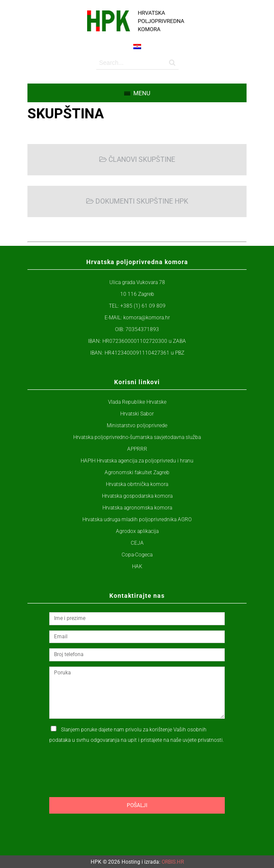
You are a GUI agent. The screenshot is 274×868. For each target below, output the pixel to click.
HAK (137, 566)
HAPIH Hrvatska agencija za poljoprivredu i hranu (137, 461)
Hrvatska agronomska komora (137, 508)
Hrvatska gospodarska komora (137, 496)
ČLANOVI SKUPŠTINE (137, 159)
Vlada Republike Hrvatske (137, 402)
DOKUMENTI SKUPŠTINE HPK (137, 201)
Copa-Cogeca (137, 555)
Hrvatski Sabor (137, 414)
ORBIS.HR (173, 862)
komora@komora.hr (147, 318)
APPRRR (137, 449)
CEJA (137, 543)
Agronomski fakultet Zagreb (137, 473)
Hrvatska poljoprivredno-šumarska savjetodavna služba (137, 437)
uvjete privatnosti (203, 740)
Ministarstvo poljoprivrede (137, 426)
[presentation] (115, 787)
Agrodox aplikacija (137, 531)
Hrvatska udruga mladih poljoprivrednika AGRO (137, 519)
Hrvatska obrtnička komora (137, 484)
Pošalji (137, 805)
